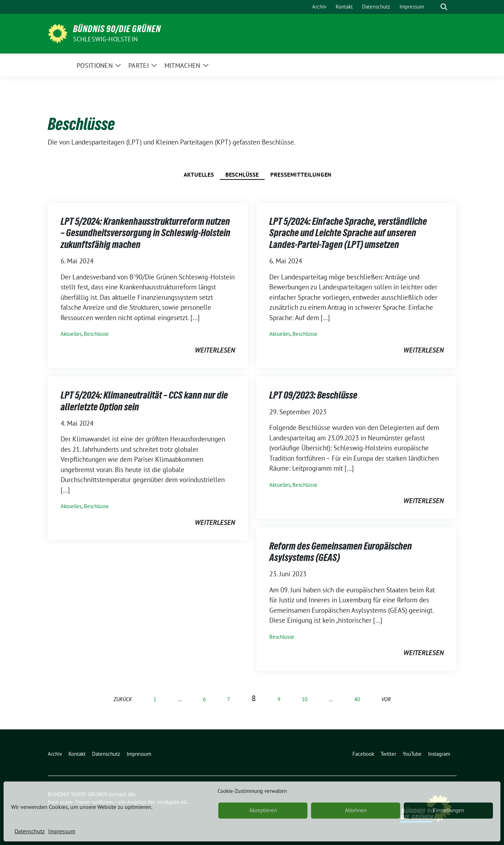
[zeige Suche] (444, 7)
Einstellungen (449, 810)
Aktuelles (199, 174)
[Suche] (434, 7)
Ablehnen (356, 810)
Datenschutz (30, 831)
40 (357, 699)
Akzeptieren (263, 810)
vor (386, 699)
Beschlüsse (242, 174)
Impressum (62, 831)
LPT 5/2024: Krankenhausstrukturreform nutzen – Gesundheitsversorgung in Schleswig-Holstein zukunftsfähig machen (146, 233)
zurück (123, 699)
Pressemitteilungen (301, 174)
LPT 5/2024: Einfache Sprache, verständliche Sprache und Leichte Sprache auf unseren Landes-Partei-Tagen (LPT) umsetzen (348, 233)
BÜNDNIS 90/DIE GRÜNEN (117, 29)
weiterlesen (215, 350)
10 (305, 699)
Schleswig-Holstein (106, 39)
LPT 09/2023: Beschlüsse (313, 395)
